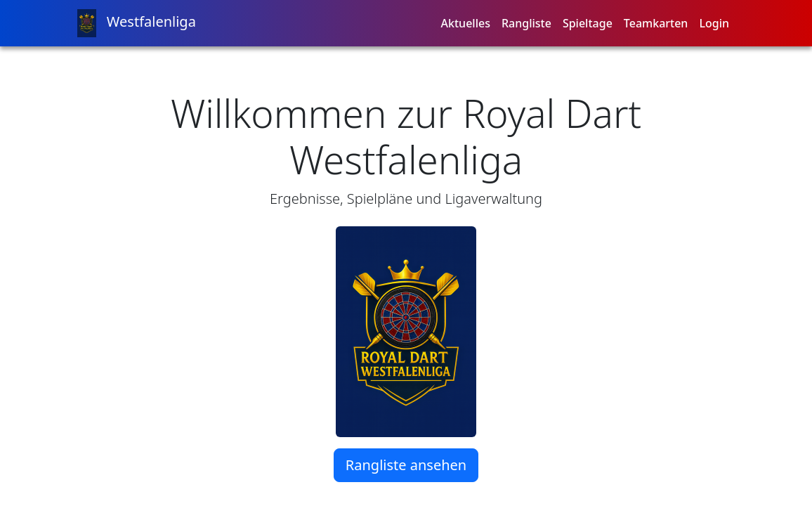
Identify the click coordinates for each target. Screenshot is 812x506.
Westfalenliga (137, 23)
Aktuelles (466, 23)
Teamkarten (656, 23)
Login (714, 23)
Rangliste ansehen (406, 465)
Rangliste (526, 23)
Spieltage (588, 23)
